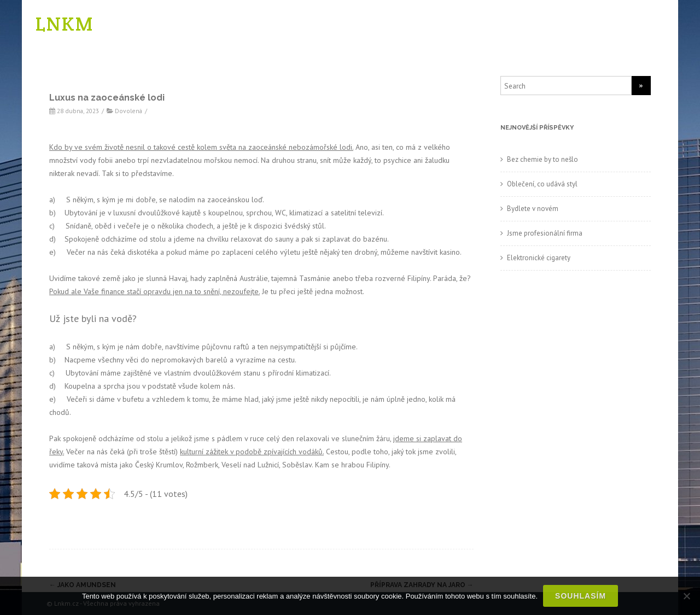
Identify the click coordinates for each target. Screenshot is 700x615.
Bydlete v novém (533, 209)
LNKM (65, 24)
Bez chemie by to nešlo (542, 159)
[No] (686, 596)
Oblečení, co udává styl (542, 184)
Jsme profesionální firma (545, 233)
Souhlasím (581, 596)
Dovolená (129, 111)
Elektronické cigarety (539, 258)
